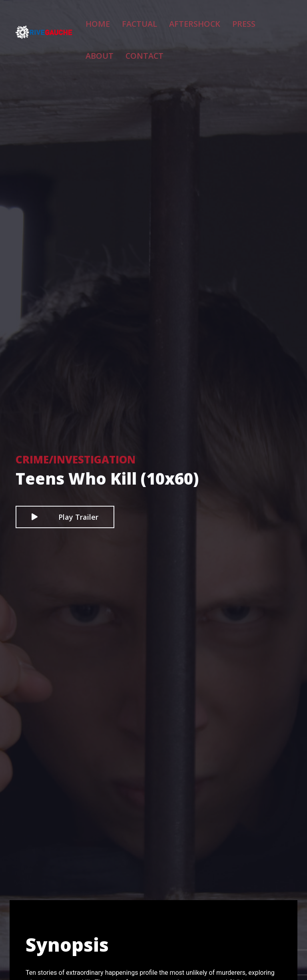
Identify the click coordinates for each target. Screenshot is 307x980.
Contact (111, 47)
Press (219, 20)
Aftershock (181, 20)
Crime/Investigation (76, 459)
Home (106, 20)
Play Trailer (65, 517)
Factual (139, 20)
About (249, 20)
